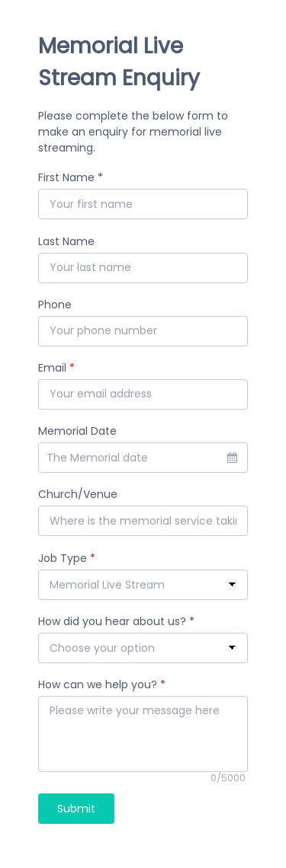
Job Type (67, 558)
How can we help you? (102, 685)
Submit (76, 809)
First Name (71, 177)
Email (56, 368)
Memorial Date (77, 431)
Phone (55, 305)
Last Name (66, 241)
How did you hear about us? (116, 621)
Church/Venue (78, 494)
